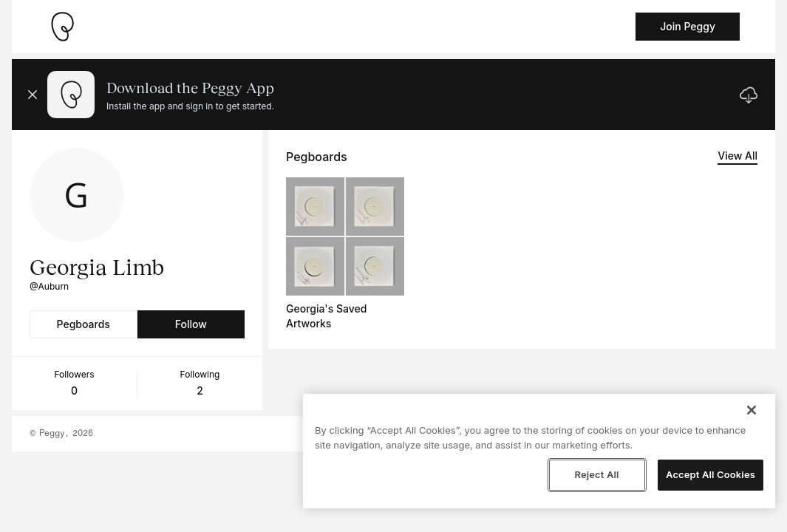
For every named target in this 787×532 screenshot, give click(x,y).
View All (737, 156)
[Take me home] (62, 27)
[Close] (752, 410)
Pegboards (84, 324)
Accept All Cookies (711, 474)
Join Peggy (688, 26)
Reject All (596, 474)
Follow (191, 324)
